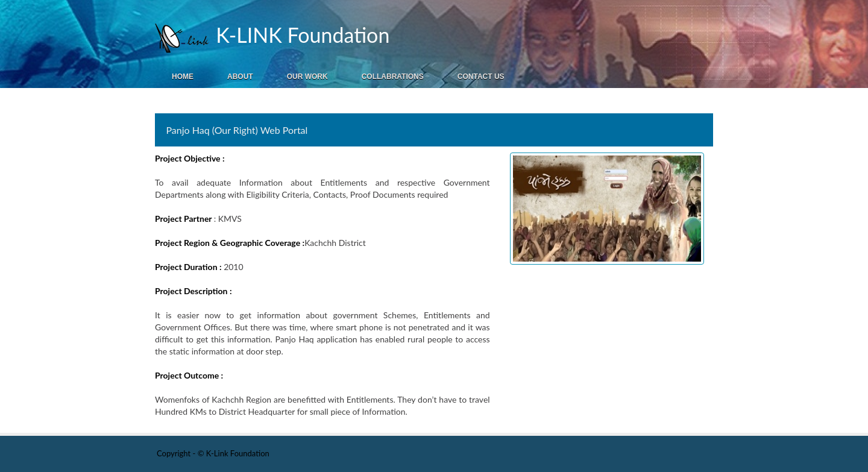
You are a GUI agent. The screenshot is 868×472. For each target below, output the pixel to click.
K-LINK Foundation (300, 35)
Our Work (307, 77)
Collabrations (393, 77)
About (240, 77)
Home (183, 77)
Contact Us (481, 77)
